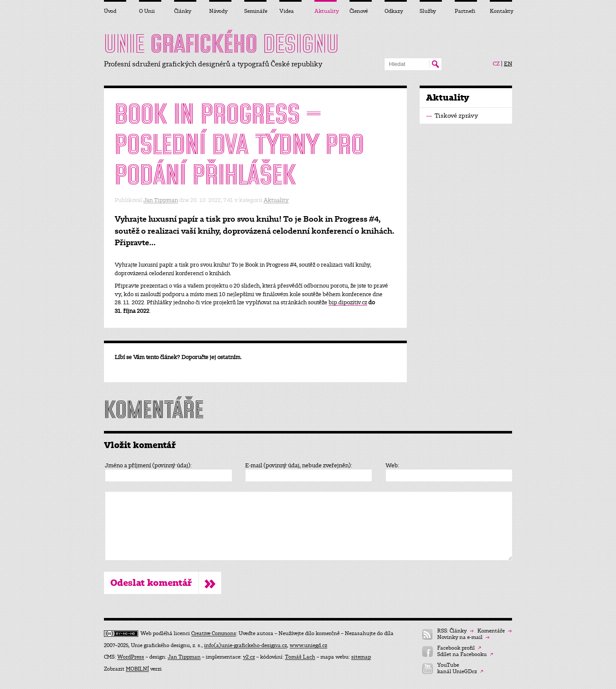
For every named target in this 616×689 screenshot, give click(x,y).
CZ (496, 64)
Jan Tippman (161, 200)
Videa (287, 11)
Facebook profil (459, 648)
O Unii (147, 11)
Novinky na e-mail (463, 637)
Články (183, 11)
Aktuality (276, 200)
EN (508, 64)
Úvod (110, 11)
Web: (392, 466)
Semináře (255, 11)
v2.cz (249, 657)
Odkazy (394, 11)
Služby (428, 11)
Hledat (435, 64)
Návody (218, 11)
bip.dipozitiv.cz (348, 302)
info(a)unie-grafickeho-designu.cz (246, 645)
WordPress (131, 657)
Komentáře (495, 631)
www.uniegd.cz (308, 645)
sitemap (361, 657)
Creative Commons (214, 633)
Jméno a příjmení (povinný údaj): (148, 466)
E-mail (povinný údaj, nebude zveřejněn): (299, 466)
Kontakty (501, 11)
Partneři (465, 11)
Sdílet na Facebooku (465, 655)
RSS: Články (455, 631)
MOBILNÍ (137, 669)
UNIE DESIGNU (221, 44)
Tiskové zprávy (452, 116)
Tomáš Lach (300, 657)
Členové (359, 11)
